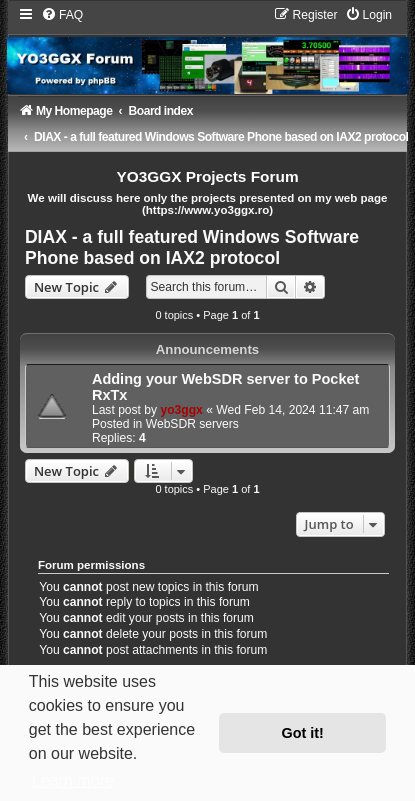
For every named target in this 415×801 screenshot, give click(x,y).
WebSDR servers (192, 424)
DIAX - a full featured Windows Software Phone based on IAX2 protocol (192, 247)
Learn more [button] (73, 780)
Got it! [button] (303, 733)
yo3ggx (181, 410)
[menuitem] (62, 15)
